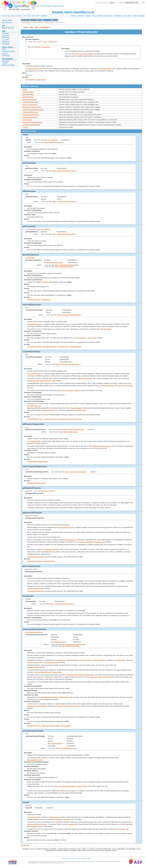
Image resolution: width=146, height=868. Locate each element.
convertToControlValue (30, 105)
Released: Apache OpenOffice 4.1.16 (73, 12)
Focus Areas (127, 16)
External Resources (6, 55)
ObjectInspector (33, 69)
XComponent (53, 42)
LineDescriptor (41, 80)
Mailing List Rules (8, 65)
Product (74, 16)
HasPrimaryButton (72, 660)
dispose (91, 54)
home (4, 16)
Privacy (74, 859)
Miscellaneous (8, 59)
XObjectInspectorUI (60, 642)
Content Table (7, 20)
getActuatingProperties (30, 117)
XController (59, 819)
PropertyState (46, 229)
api (9, 16)
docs (13, 16)
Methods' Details (49, 22)
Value (95, 338)
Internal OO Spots (8, 51)
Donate (84, 859)
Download (81, 16)
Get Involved (118, 16)
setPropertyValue (28, 94)
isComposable (27, 120)
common (19, 16)
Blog (94, 16)
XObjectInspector (54, 817)
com (29, 16)
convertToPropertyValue (30, 102)
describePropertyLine (29, 99)
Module (34, 20)
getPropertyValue (28, 92)
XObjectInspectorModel (86, 542)
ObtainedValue (57, 672)
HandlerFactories (100, 542)
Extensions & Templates (105, 16)
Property (52, 491)
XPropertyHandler (105, 69)
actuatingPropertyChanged (31, 125)
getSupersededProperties (31, 115)
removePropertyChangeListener (33, 110)
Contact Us (79, 859)
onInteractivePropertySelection (33, 122)
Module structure (8, 28)
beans (54, 171)
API (3, 26)
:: (23, 27)
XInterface (54, 140)
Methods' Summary (26, 22)
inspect (25, 89)
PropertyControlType (34, 300)
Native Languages (139, 16)
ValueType (77, 390)
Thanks (89, 859)
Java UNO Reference (6, 37)
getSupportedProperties (30, 112)
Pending (77, 706)
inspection (44, 16)
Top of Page (25, 845)
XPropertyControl (47, 282)
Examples (6, 33)
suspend (25, 127)
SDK (4, 31)
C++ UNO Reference (6, 41)
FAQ (4, 49)
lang (45, 42)
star (37, 16)
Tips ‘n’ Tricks (7, 47)
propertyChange (82, 786)
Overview (25, 20)
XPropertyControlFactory (55, 263)
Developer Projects (6, 62)
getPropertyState (28, 97)
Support (88, 16)
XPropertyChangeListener (76, 429)
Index (55, 20)
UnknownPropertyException (66, 171)
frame (52, 819)
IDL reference (7, 22)
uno (49, 140)
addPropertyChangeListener (32, 107)
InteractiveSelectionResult (34, 632)
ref (25, 16)
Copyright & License (66, 859)
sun (33, 16)
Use (40, 20)
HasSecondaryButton (99, 660)
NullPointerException (56, 142)
